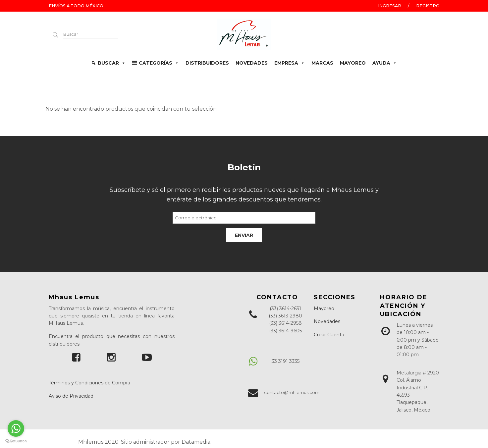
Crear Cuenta (329, 335)
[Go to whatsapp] (16, 428)
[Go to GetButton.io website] (16, 441)
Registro (428, 6)
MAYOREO (353, 63)
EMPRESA (290, 63)
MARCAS (322, 63)
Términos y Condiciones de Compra (89, 383)
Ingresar (390, 6)
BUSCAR (112, 63)
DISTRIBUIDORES (207, 63)
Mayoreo (324, 308)
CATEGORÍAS (159, 63)
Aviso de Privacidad (71, 396)
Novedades (327, 321)
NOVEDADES (252, 63)
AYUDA (385, 63)
